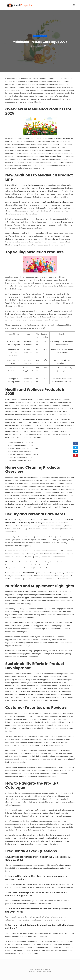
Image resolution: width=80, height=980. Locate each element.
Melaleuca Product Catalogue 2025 (40, 41)
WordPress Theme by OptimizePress (40, 972)
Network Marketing (40, 33)
